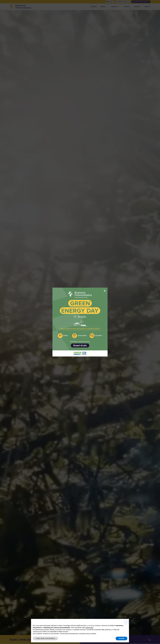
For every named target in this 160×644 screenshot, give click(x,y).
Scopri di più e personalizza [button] (45, 638)
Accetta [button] (121, 638)
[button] (126, 622)
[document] (80, 322)
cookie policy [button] (89, 628)
